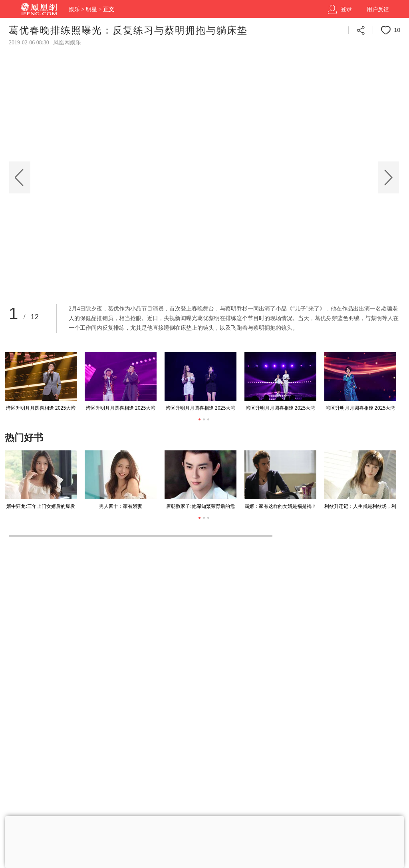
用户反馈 (378, 9)
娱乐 (74, 9)
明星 (91, 9)
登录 (346, 9)
